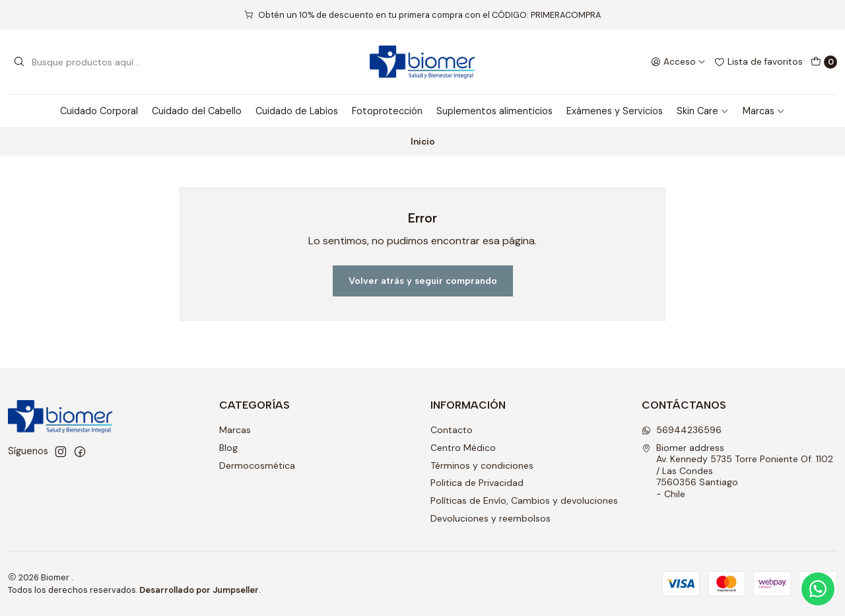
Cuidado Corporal (99, 111)
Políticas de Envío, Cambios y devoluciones (524, 500)
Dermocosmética (257, 465)
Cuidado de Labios (297, 111)
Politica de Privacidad (477, 483)
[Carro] (824, 62)
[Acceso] (678, 62)
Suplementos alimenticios (494, 111)
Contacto (452, 430)
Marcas (764, 111)
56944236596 (682, 430)
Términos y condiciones (482, 465)
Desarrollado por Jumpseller (199, 590)
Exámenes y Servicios (615, 111)
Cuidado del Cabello (197, 111)
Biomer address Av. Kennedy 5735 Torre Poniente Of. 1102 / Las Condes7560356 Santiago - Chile (737, 471)
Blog (228, 448)
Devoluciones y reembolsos (490, 518)
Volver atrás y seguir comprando (423, 281)
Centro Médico (463, 448)
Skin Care (703, 111)
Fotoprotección (387, 111)
